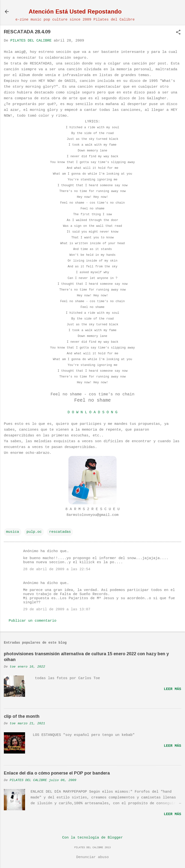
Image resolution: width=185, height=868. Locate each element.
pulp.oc (34, 532)
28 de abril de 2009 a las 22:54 (57, 569)
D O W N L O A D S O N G (92, 412)
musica (13, 532)
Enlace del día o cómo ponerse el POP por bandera (57, 773)
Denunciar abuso (92, 857)
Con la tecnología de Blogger (92, 838)
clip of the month (22, 716)
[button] (178, 33)
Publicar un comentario (33, 621)
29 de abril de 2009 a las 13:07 (57, 609)
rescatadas (60, 532)
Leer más (172, 689)
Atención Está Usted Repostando (75, 11)
